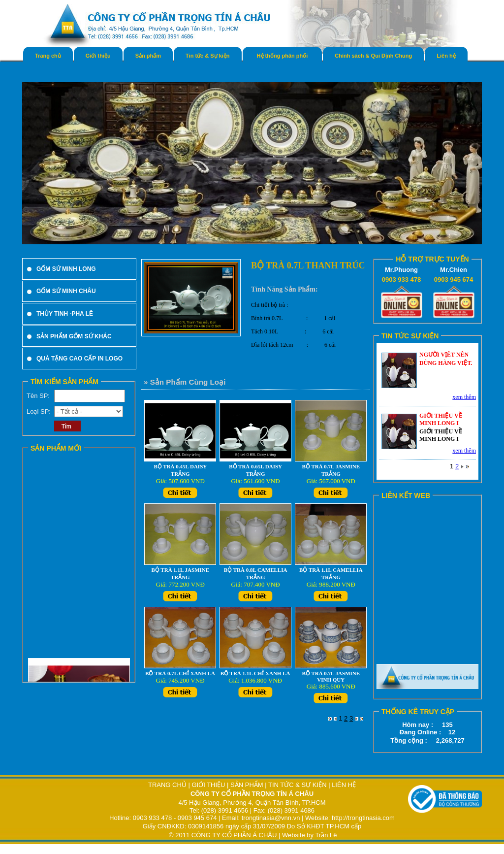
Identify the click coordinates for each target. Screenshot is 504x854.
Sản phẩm (148, 56)
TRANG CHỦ (168, 785)
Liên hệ (446, 56)
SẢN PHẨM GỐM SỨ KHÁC (74, 336)
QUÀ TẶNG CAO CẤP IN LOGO (79, 359)
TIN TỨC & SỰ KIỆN (298, 785)
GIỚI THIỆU (208, 785)
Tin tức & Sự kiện (207, 56)
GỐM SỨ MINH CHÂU (66, 291)
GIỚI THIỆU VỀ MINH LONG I (441, 419)
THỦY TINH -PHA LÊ (65, 314)
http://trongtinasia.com (363, 818)
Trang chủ (48, 56)
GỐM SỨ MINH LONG (66, 269)
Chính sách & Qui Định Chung (373, 56)
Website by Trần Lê (310, 835)
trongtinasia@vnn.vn (271, 818)
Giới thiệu (98, 56)
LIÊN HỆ (344, 785)
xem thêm (464, 397)
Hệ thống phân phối (283, 56)
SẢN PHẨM (247, 785)
